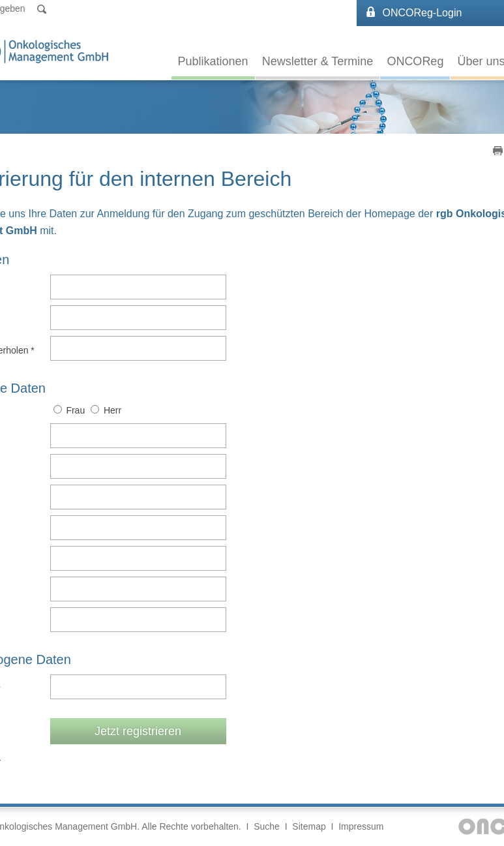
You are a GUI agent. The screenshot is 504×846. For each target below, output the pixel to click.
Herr (112, 410)
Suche (267, 826)
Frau (75, 410)
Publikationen (213, 61)
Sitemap (309, 826)
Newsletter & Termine (318, 61)
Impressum (361, 826)
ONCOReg (415, 61)
